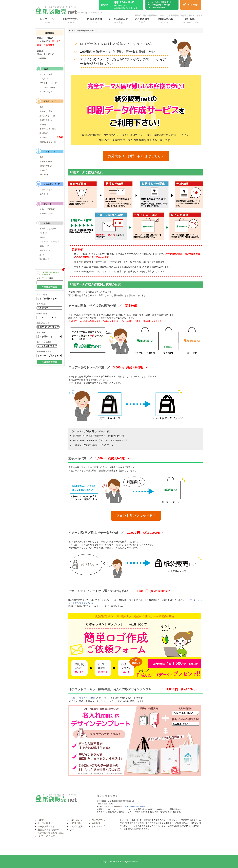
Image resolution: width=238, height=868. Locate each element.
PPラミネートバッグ (48, 83)
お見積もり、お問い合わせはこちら (136, 156)
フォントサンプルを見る (136, 516)
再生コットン (45, 174)
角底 (41, 107)
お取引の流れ (76, 823)
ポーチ (42, 255)
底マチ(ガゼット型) (47, 116)
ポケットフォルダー (48, 229)
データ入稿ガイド (46, 826)
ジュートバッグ (46, 190)
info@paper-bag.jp (161, 5)
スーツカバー (45, 250)
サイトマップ (98, 826)
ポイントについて (46, 836)
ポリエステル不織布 (48, 129)
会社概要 (96, 823)
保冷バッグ (44, 246)
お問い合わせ (76, 820)
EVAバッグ (44, 194)
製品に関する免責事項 (48, 830)
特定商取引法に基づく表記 (51, 833)
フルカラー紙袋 (46, 74)
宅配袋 (42, 237)
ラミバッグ (44, 138)
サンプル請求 (44, 823)
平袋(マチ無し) (46, 120)
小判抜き (43, 124)
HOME (72, 31)
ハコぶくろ (44, 79)
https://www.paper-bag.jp (135, 806)
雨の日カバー (45, 259)
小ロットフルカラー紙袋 (82, 698)
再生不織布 (44, 133)
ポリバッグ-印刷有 (47, 209)
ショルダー (44, 170)
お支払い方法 (76, 826)
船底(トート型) (46, 111)
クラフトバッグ (46, 92)
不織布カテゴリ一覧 (48, 142)
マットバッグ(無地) (47, 87)
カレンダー (44, 233)
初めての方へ (98, 820)
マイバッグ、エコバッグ (50, 242)
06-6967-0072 (159, 8)
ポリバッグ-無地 (46, 213)
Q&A (72, 830)
